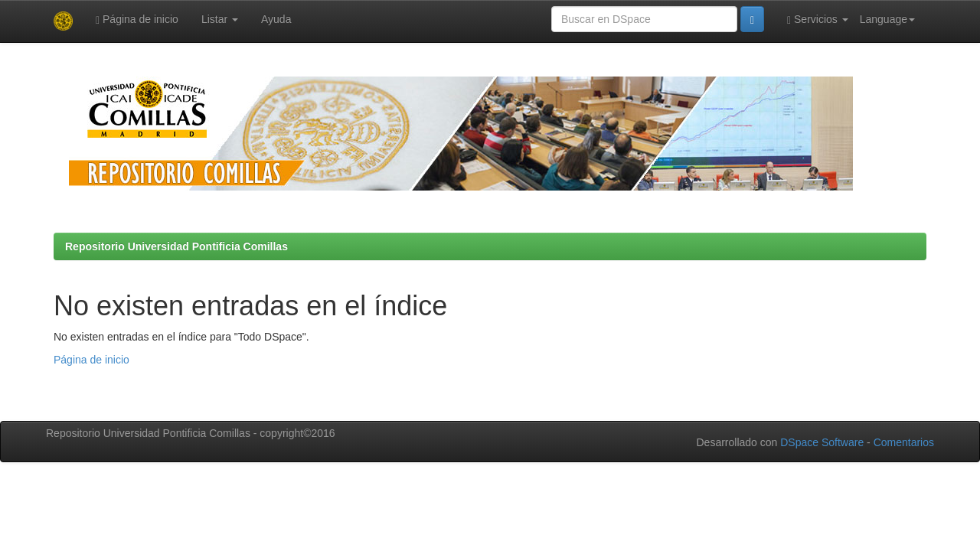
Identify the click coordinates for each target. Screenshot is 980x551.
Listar (220, 19)
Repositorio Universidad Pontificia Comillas (176, 246)
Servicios (818, 20)
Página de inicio (137, 20)
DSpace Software (822, 442)
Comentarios (904, 442)
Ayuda (276, 19)
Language (887, 19)
